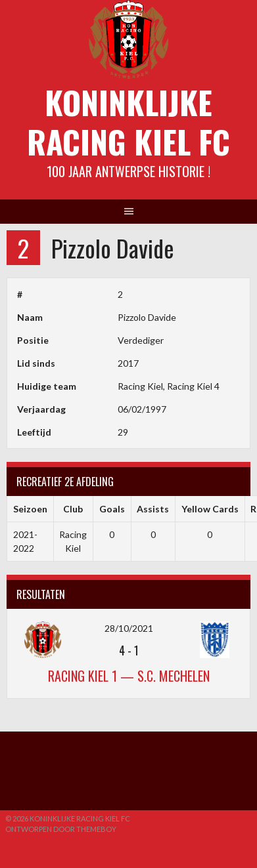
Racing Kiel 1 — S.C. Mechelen (129, 676)
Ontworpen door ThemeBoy (61, 829)
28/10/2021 (129, 628)
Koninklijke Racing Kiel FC (128, 122)
